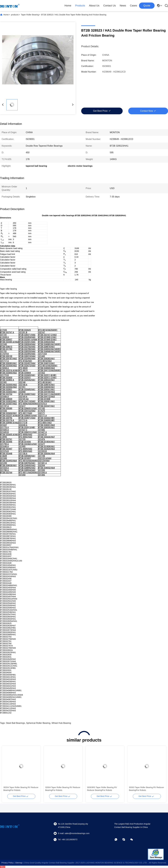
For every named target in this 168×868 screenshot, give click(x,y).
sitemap (19, 863)
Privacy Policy (7, 863)
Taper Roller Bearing (30, 15)
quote (147, 6)
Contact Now (147, 111)
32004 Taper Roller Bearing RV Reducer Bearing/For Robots (63, 789)
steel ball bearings (15, 723)
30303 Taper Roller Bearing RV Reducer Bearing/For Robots (146, 789)
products (15, 15)
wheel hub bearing (61, 723)
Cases (133, 6)
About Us (94, 6)
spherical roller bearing (38, 723)
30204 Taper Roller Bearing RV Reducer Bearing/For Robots (21, 789)
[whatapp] (118, 839)
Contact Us (110, 6)
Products (80, 6)
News (123, 6)
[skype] (126, 839)
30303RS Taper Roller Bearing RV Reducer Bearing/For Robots (102, 789)
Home (68, 6)
